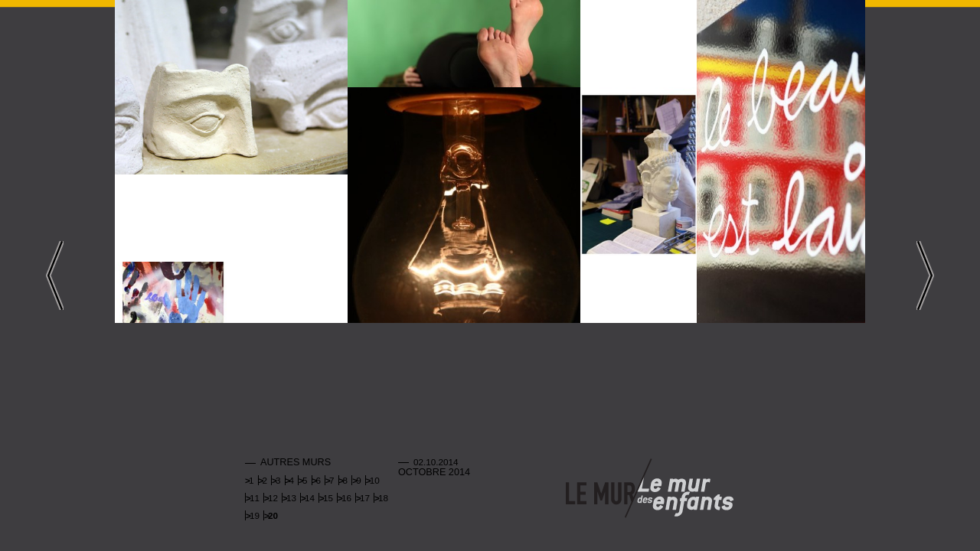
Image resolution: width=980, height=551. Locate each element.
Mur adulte (600, 489)
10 (375, 480)
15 (328, 498)
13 (291, 498)
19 (255, 515)
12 (273, 498)
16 (346, 498)
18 (383, 498)
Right (925, 275)
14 (310, 498)
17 (365, 498)
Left (55, 275)
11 (255, 498)
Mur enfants (685, 489)
